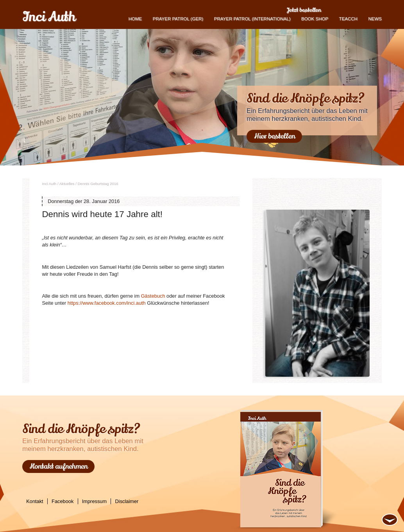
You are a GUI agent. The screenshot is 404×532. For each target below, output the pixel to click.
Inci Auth (49, 17)
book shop (315, 19)
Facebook (63, 501)
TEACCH (348, 19)
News (375, 19)
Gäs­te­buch (153, 296)
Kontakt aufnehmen (59, 466)
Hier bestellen (274, 136)
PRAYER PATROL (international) (252, 19)
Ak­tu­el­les (67, 184)
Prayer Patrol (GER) (178, 19)
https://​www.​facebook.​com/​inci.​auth (107, 303)
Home (135, 19)
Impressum (94, 501)
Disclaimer (127, 501)
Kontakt (35, 501)
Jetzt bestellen (304, 10)
